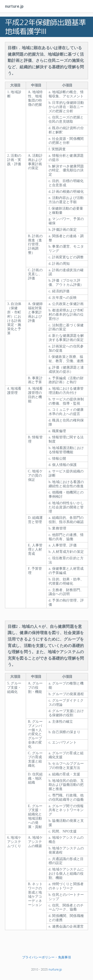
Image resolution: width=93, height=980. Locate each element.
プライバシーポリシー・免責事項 (46, 957)
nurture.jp (14, 6)
